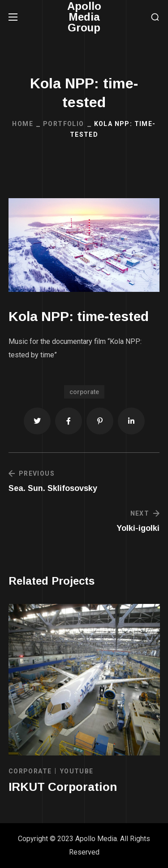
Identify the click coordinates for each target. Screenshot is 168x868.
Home (23, 124)
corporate (84, 392)
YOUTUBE (77, 771)
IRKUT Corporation (63, 787)
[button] (155, 17)
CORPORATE (30, 771)
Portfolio (64, 124)
